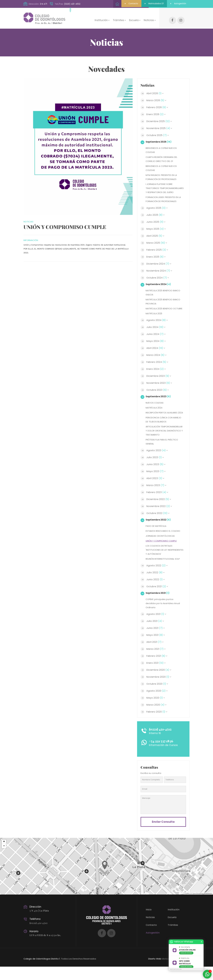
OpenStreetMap (198, 907)
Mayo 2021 (156, 647)
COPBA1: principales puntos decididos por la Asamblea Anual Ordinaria (163, 616)
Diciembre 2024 (160, 264)
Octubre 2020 (158, 696)
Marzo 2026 (157, 96)
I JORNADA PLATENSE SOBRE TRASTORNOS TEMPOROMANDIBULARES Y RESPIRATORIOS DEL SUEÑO (160, 186)
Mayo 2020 (156, 710)
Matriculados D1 (147, 4)
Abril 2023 (156, 491)
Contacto (119, 4)
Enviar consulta (163, 835)
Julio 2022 (156, 585)
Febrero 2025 (158, 250)
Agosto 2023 (158, 463)
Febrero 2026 (158, 103)
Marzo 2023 (157, 498)
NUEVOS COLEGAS (155, 407)
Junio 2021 (156, 640)
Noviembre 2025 (160, 124)
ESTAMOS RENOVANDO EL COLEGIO (164, 543)
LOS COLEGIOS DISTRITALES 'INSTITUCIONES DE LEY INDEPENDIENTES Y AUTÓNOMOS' (162, 562)
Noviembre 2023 (160, 387)
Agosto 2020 (158, 703)
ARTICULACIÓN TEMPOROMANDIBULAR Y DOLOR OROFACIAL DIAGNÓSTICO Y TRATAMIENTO (162, 441)
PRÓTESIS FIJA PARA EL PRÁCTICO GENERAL (163, 454)
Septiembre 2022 (159, 532)
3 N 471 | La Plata (39, 924)
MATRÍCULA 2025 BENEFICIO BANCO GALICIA (164, 293)
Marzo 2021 (156, 661)
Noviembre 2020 (160, 689)
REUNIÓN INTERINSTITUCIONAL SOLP (164, 571)
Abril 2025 (156, 236)
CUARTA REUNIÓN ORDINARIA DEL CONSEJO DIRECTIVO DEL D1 (162, 155)
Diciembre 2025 (160, 117)
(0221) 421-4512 (72, 4)
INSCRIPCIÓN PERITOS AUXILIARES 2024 (163, 419)
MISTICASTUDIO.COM (176, 969)
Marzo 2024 (157, 359)
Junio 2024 (157, 338)
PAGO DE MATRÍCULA (157, 538)
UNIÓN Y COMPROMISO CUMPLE (162, 553)
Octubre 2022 (159, 525)
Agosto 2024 (158, 324)
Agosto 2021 (157, 626)
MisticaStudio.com (171, 972)
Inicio (149, 923)
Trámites (173, 938)
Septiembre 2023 (159, 401)
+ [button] (4, 855)
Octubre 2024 (158, 278)
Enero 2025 (157, 257)
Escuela (172, 931)
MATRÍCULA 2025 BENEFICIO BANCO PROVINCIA (164, 302)
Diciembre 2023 (160, 380)
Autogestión (176, 4)
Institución (174, 923)
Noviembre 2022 (160, 518)
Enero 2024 (157, 373)
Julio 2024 (157, 331)
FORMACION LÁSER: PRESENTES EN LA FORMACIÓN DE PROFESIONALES (164, 199)
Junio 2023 (157, 477)
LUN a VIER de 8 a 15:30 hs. (46, 948)
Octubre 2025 (158, 131)
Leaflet (187, 907)
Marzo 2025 (157, 243)
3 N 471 (43, 4)
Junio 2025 (156, 222)
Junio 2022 (156, 592)
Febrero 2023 (158, 505)
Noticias (150, 931)
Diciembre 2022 (159, 512)
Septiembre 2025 (159, 138)
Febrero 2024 (158, 366)
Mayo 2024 (157, 345)
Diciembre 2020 (160, 682)
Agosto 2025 (158, 208)
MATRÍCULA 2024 (154, 412)
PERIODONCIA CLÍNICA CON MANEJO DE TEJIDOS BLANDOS (164, 428)
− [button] (4, 859)
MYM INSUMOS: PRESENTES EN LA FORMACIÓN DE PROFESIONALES (162, 173)
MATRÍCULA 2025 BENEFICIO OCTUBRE (160, 311)
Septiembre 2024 (159, 284)
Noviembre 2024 (160, 271)
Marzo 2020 (157, 717)
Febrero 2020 (157, 724)
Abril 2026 (155, 89)
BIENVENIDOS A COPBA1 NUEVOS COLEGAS (162, 146)
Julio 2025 (156, 215)
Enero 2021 (157, 675)
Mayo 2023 (157, 484)
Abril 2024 (156, 352)
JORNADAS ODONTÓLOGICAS (161, 548)
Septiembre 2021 (158, 605)
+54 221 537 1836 (163, 753)
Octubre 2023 (158, 394)
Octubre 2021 (158, 599)
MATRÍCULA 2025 (154, 318)
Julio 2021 (156, 633)
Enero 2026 (157, 110)
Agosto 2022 (158, 578)
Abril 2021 (155, 654)
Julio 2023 (156, 470)
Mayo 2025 (157, 229)
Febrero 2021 (157, 668)
